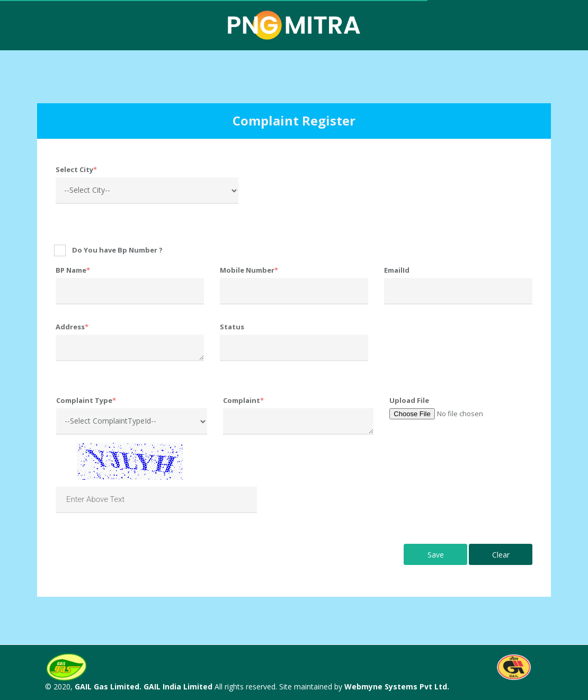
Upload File (409, 400)
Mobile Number (249, 270)
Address (72, 327)
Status (232, 327)
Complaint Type (86, 400)
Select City (76, 169)
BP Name (73, 270)
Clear (501, 555)
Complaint (243, 400)
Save (436, 555)
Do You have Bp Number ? (117, 250)
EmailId (397, 270)
